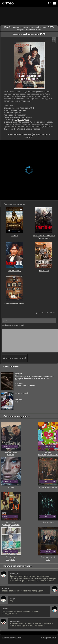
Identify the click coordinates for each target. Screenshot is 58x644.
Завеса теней (22, 398)
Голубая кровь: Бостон (11, 457)
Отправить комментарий (15, 363)
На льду (11, 491)
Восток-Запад (14, 257)
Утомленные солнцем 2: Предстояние (44, 223)
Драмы (14, 110)
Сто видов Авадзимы (11, 562)
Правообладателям (12, 642)
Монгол (14, 222)
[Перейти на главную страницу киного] (24, 3)
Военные (22, 110)
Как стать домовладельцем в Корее (11, 528)
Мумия (18, 378)
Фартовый (44, 257)
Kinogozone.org (49, 642)
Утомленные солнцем (14, 290)
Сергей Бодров (22, 120)
